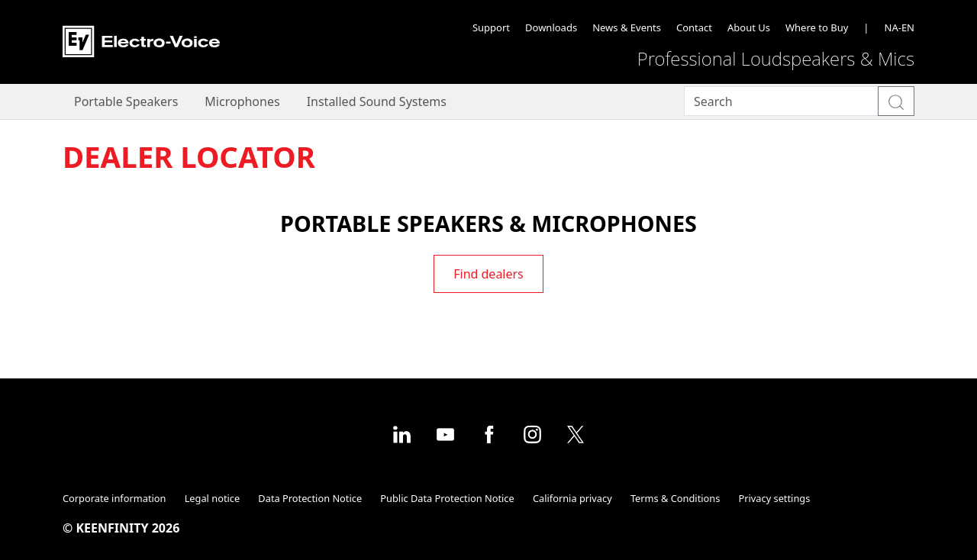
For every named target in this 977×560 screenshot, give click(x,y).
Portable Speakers (126, 101)
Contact (694, 27)
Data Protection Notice (310, 498)
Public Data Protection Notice (447, 498)
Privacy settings (775, 498)
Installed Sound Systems (377, 101)
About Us (749, 27)
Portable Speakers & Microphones (488, 223)
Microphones (242, 101)
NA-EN (900, 27)
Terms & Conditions (675, 498)
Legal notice (213, 498)
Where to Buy (817, 27)
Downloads (551, 27)
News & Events (627, 27)
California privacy (572, 498)
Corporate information (114, 498)
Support (491, 27)
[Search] (781, 101)
